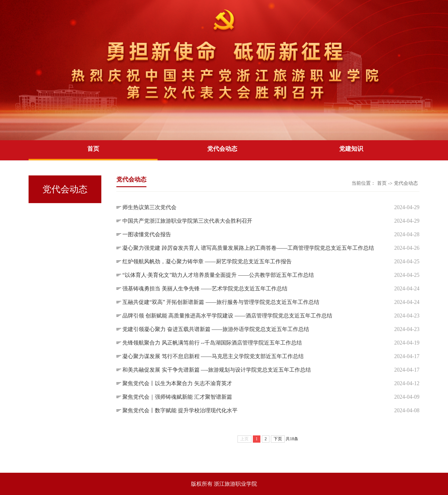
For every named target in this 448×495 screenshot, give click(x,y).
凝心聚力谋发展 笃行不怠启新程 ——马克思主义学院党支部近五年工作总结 (213, 356)
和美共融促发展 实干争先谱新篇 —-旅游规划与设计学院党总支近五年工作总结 (217, 370)
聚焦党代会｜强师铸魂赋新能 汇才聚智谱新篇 (177, 397)
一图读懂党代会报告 (147, 234)
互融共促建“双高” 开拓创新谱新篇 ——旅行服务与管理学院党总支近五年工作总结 (221, 302)
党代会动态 (222, 149)
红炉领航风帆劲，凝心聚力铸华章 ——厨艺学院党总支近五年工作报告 (207, 261)
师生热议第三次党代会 (149, 207)
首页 (93, 149)
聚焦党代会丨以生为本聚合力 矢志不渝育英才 (177, 383)
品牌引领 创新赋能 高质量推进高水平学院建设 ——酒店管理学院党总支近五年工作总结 (227, 316)
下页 (278, 439)
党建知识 (351, 149)
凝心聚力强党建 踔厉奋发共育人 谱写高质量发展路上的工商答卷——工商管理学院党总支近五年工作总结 (248, 248)
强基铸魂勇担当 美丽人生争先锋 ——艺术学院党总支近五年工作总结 (205, 289)
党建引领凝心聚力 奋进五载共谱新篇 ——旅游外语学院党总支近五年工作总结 (216, 329)
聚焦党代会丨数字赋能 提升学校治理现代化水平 (180, 410)
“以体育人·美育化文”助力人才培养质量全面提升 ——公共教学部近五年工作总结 (218, 275)
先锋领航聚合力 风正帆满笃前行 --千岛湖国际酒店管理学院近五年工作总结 (212, 343)
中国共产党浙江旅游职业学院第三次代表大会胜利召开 (187, 221)
